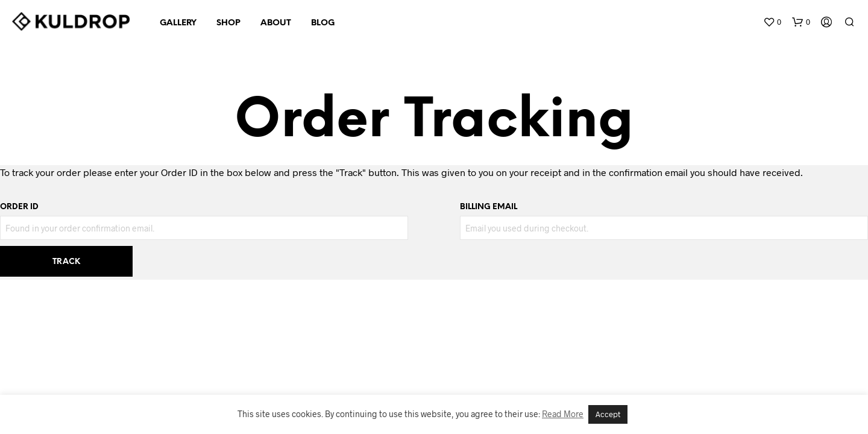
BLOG (323, 23)
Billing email (489, 207)
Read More (563, 414)
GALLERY (178, 23)
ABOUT (276, 23)
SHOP (228, 23)
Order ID (19, 207)
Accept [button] (608, 414)
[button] (772, 22)
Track (66, 262)
